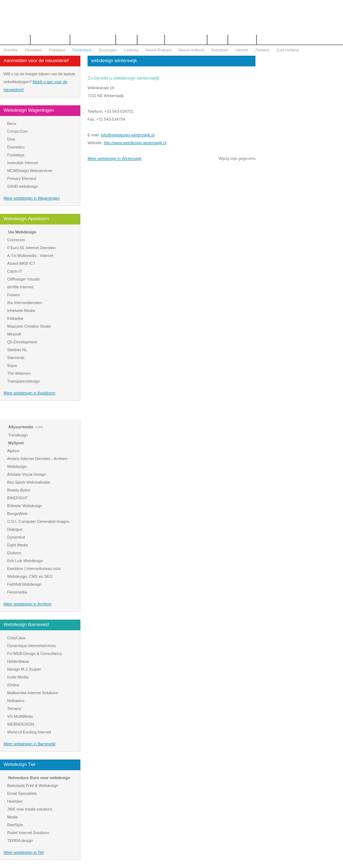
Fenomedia (17, 592)
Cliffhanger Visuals (23, 279)
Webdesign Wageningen (29, 110)
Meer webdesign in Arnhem (27, 604)
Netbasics (16, 701)
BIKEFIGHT (18, 498)
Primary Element (22, 178)
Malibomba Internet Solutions (33, 693)
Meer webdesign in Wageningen (32, 198)
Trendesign (18, 435)
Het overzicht (15, 40)
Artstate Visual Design (26, 474)
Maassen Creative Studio (29, 326)
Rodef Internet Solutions (28, 833)
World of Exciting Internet (29, 732)
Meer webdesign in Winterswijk (115, 158)
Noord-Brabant (158, 50)
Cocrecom (16, 240)
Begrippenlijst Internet (93, 40)
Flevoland (33, 50)
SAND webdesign (23, 186)
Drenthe (11, 50)
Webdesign (151, 40)
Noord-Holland (191, 50)
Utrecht (241, 50)
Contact (126, 40)
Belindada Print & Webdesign (33, 786)
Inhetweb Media (21, 311)
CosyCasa (16, 638)
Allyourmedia (21, 427)
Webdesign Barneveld (26, 624)
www (39, 427)
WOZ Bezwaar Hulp (186, 40)
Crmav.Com (18, 131)
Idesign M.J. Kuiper (24, 669)
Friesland (57, 50)
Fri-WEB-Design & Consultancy (34, 653)
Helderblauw (18, 661)
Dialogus (15, 529)
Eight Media (18, 545)
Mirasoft (14, 334)
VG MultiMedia (20, 716)
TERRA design (20, 841)
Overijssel (219, 50)
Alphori (13, 451)
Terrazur (14, 708)
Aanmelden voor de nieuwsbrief (36, 60)
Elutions (14, 553)
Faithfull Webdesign (24, 584)
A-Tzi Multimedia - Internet (30, 256)
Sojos (12, 365)
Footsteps (16, 155)
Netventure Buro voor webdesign (39, 778)
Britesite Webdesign (25, 506)
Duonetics (16, 147)
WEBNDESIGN (21, 724)
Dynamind (16, 537)
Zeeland (262, 50)
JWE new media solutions (30, 809)
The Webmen (19, 373)
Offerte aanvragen (50, 40)
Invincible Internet (23, 163)
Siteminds (16, 358)
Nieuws (218, 40)
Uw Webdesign (22, 232)
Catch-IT (15, 271)
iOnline (13, 685)
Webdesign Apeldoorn (26, 219)
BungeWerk (17, 514)
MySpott (16, 443)
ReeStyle (15, 825)
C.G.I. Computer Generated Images (38, 521)
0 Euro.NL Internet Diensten (31, 248)
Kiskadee (15, 318)
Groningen (108, 50)
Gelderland (82, 50)
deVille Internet (20, 287)
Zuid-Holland (288, 50)
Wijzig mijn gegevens (237, 158)
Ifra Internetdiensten (25, 303)
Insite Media (18, 677)
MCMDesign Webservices (30, 171)
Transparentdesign (23, 381)
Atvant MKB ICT (21, 263)
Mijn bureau (242, 40)
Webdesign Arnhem (24, 413)
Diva (11, 139)
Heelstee (15, 801)
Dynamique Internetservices (31, 646)
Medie (13, 817)
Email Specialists (22, 793)
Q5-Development (22, 342)
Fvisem (13, 295)
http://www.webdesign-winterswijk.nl (135, 143)
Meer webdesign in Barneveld (29, 744)
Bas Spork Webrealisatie (29, 482)
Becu (12, 123)
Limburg (131, 50)
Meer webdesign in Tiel (24, 852)
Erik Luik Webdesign (25, 561)
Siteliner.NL (17, 350)
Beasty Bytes (19, 490)
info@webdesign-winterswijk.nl (128, 135)
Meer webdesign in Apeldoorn (29, 393)
